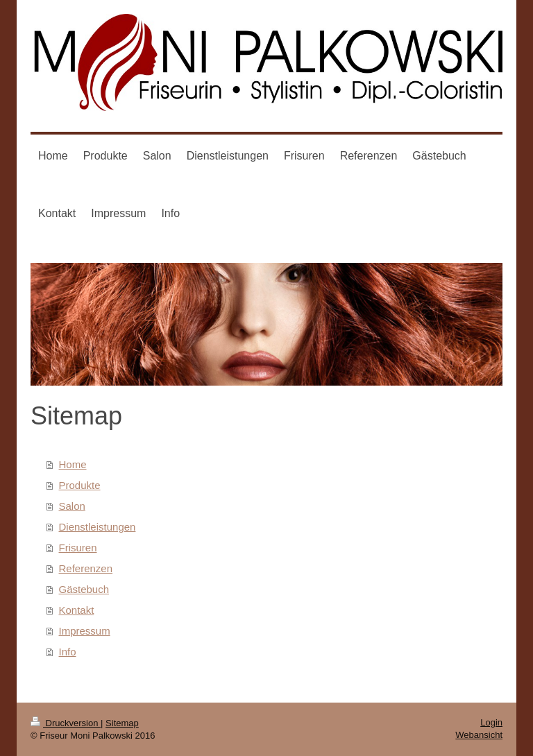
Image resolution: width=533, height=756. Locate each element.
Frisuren (78, 548)
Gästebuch (84, 589)
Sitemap (122, 723)
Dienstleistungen (98, 527)
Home (73, 464)
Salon (72, 506)
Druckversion (66, 723)
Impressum (85, 631)
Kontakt (77, 610)
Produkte (80, 485)
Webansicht (479, 735)
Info (68, 652)
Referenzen (86, 568)
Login (491, 722)
